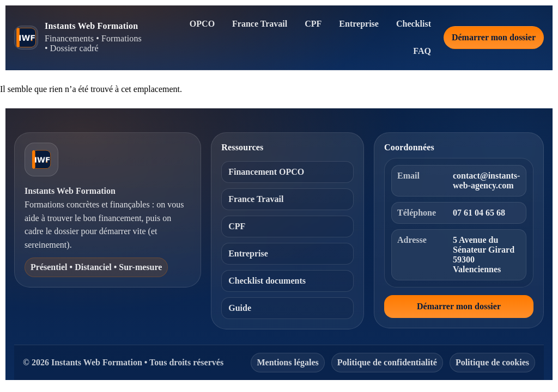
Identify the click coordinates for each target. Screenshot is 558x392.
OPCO (202, 24)
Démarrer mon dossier (459, 306)
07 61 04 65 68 (479, 213)
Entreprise (359, 24)
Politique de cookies (492, 362)
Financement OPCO (266, 172)
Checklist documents (267, 281)
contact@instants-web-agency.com (486, 180)
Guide (240, 308)
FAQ (422, 51)
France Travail (260, 24)
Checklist (414, 24)
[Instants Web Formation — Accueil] (80, 37)
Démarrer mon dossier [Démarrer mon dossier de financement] (494, 37)
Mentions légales (287, 362)
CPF (313, 24)
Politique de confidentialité (387, 362)
